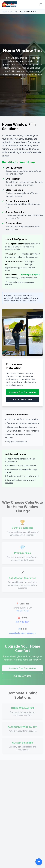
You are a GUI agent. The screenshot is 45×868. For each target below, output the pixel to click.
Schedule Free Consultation (23, 392)
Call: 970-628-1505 (23, 399)
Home (4, 11)
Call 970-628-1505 (22, 677)
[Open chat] (39, 862)
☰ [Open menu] (41, 4)
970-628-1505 (23, 623)
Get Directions (23, 612)
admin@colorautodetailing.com (22, 634)
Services (13, 11)
